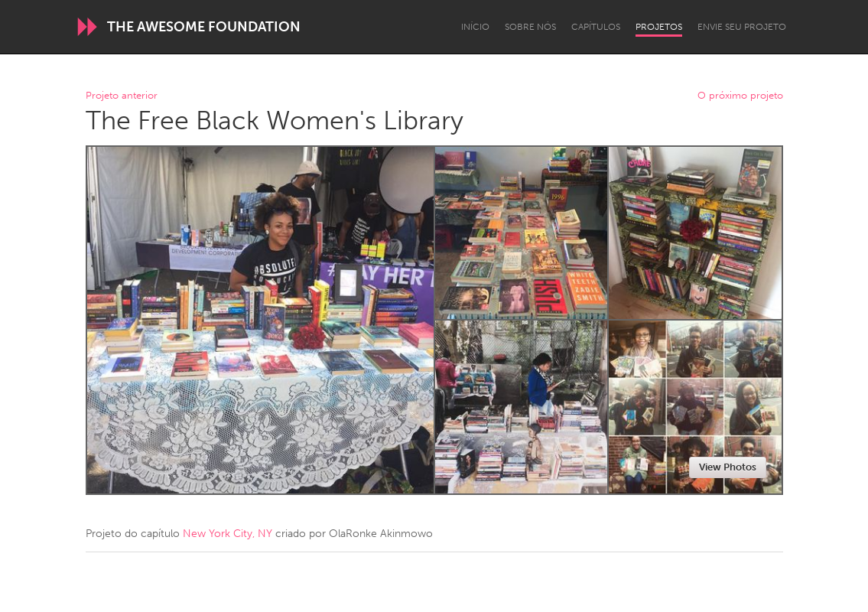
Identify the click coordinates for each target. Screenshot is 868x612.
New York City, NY (228, 534)
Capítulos (596, 27)
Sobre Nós (530, 27)
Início (475, 27)
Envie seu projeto (742, 27)
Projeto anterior (122, 96)
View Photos (728, 467)
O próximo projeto (740, 96)
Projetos (659, 27)
